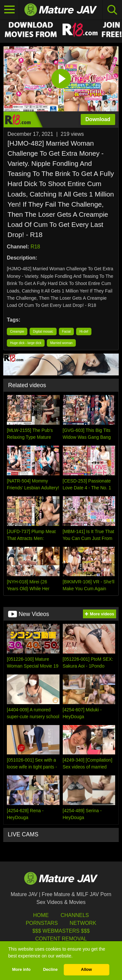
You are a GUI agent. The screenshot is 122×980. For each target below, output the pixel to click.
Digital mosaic (43, 332)
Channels (75, 915)
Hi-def (84, 332)
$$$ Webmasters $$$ (61, 931)
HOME (41, 915)
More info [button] (21, 970)
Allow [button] (87, 970)
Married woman (61, 343)
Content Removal (61, 939)
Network (83, 923)
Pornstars (42, 923)
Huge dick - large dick (26, 343)
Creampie (17, 332)
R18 (35, 247)
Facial (67, 332)
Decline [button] (50, 970)
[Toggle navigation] (10, 10)
